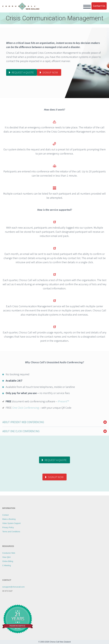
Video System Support (11, 523)
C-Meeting (7, 566)
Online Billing (8, 561)
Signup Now (56, 477)
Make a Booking (9, 519)
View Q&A (6, 557)
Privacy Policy (8, 527)
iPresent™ (63, 401)
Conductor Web (9, 553)
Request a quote (23, 72)
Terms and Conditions (11, 532)
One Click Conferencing (26, 408)
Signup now (50, 72)
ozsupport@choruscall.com (13, 587)
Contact (5, 515)
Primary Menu (87, 7)
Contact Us (99, 6)
